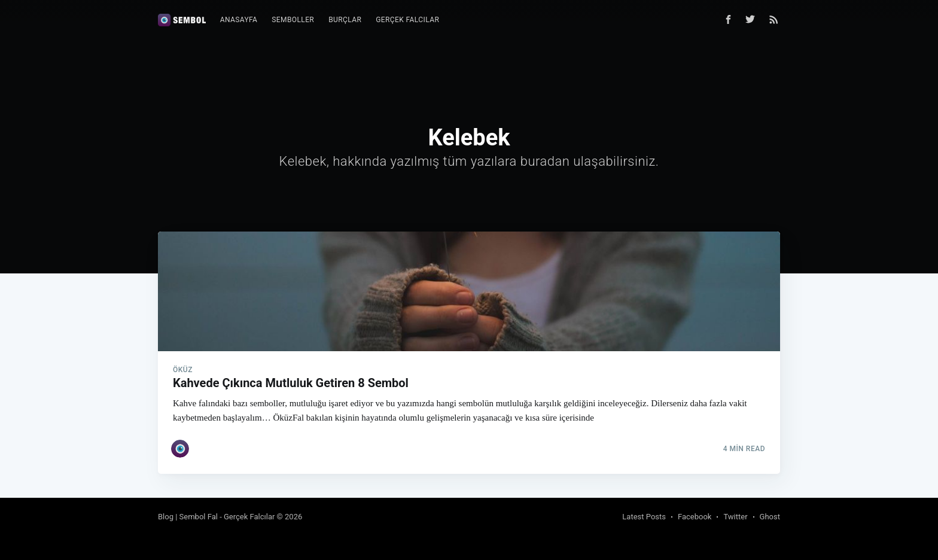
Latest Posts (644, 517)
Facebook (695, 517)
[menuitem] (239, 20)
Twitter (735, 517)
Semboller (293, 20)
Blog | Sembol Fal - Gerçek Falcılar (216, 517)
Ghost (770, 517)
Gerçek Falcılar (407, 20)
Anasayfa (239, 20)
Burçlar (345, 20)
